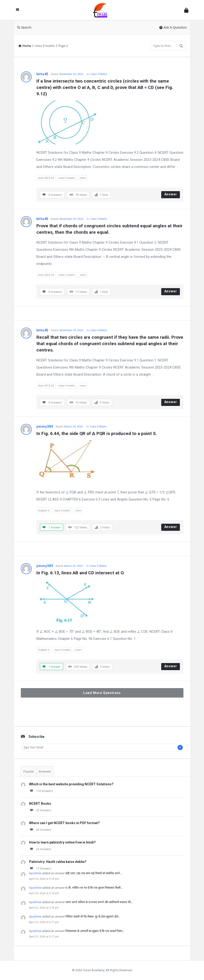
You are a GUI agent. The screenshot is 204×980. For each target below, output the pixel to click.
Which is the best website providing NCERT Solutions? (71, 784)
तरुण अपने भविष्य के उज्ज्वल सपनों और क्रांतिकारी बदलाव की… (99, 902)
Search (24, 27)
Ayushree (35, 873)
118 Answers (41, 791)
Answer (171, 194)
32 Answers (40, 810)
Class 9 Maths (99, 74)
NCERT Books (40, 804)
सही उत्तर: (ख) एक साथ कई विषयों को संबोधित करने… (94, 873)
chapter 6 (44, 510)
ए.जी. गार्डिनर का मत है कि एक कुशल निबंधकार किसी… (94, 888)
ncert (83, 178)
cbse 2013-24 (46, 385)
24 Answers (40, 849)
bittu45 (43, 74)
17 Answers (40, 868)
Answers (45, 771)
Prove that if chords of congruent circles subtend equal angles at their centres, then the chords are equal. (110, 229)
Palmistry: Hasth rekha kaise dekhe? (58, 862)
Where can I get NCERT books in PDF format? (64, 823)
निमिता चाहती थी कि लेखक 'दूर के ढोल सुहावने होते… (93, 916)
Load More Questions (102, 693)
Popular (29, 771)
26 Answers (40, 830)
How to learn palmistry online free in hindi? (62, 842)
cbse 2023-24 (46, 178)
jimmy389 (45, 426)
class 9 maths (67, 178)
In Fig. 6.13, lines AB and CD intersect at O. (80, 573)
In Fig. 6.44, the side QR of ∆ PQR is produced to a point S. (97, 433)
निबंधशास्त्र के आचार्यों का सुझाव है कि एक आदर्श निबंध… (95, 931)
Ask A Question (173, 27)
